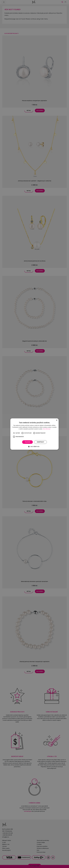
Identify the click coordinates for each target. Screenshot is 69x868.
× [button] (57, 420)
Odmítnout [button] (40, 442)
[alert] (34, 434)
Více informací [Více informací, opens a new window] (47, 429)
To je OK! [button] (27, 442)
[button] (34, 447)
